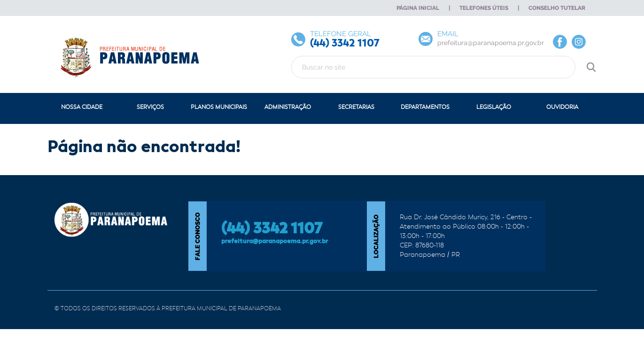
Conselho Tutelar (557, 8)
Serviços (150, 107)
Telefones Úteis (484, 8)
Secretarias (356, 107)
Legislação (494, 107)
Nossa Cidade (82, 107)
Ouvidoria (562, 107)
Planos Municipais (219, 107)
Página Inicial (418, 8)
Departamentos (425, 107)
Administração (288, 107)
